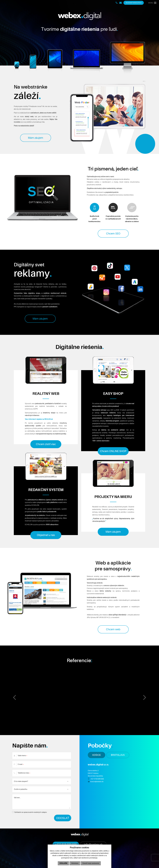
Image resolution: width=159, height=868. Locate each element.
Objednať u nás (46, 535)
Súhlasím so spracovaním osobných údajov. (30, 812)
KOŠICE (97, 755)
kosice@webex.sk (97, 782)
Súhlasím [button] (63, 863)
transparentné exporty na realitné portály (51, 434)
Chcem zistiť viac (46, 444)
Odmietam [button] (75, 863)
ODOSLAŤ (63, 818)
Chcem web (113, 629)
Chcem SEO (113, 234)
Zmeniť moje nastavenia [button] (91, 863)
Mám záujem (36, 138)
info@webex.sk (93, 844)
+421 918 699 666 (97, 779)
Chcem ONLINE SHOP (113, 451)
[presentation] (14, 697)
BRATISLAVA (118, 755)
